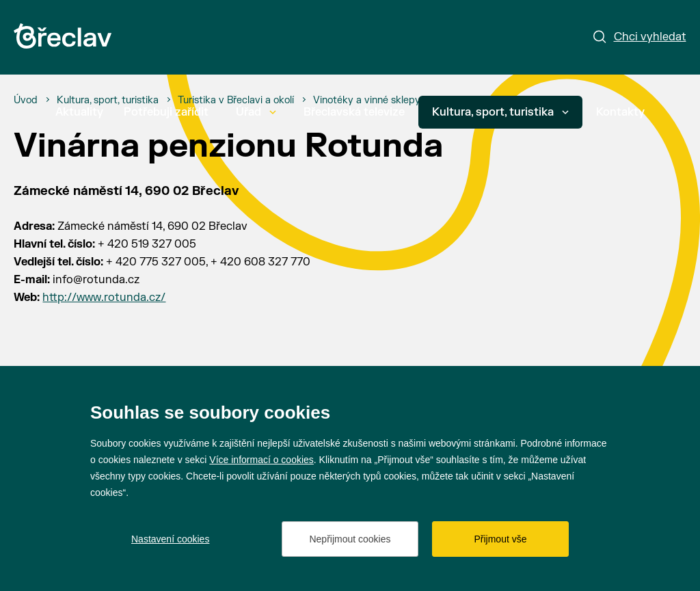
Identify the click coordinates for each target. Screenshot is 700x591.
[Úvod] (26, 101)
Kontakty (620, 112)
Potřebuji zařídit (166, 112)
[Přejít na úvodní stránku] (63, 36)
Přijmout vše (500, 539)
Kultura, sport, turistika (500, 112)
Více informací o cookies (261, 460)
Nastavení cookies (170, 539)
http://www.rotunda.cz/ (104, 298)
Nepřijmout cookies (350, 539)
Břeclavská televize (354, 112)
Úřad (256, 112)
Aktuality (79, 112)
